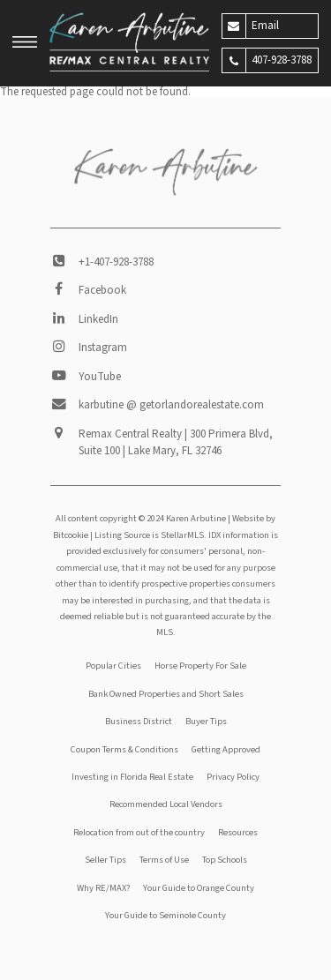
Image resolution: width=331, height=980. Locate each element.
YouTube (100, 377)
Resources (238, 832)
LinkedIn (98, 319)
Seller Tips (105, 860)
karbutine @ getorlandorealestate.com (171, 405)
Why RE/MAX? (103, 888)
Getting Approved (226, 749)
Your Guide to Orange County (199, 888)
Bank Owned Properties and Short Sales (166, 694)
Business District (139, 721)
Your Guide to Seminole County (165, 915)
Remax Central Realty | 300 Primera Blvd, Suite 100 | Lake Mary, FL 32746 (176, 443)
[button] (25, 44)
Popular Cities (113, 666)
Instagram (103, 348)
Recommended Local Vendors (166, 804)
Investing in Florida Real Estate (132, 777)
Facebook (102, 290)
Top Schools (225, 860)
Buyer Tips (206, 721)
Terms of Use (164, 860)
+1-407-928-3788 (116, 262)
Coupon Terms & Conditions (124, 749)
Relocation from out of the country (139, 832)
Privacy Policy (233, 777)
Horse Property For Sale (200, 666)
